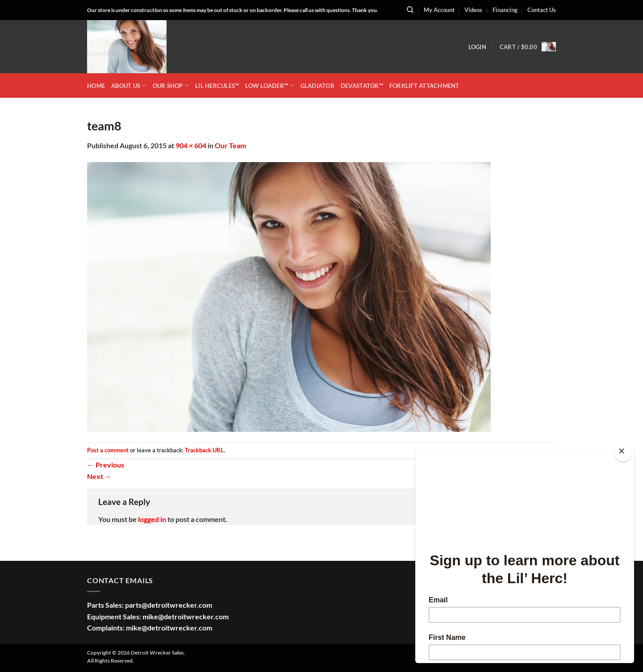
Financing (505, 10)
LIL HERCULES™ (217, 86)
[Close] (623, 453)
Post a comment (108, 450)
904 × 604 (191, 145)
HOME (96, 86)
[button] (477, 47)
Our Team (230, 145)
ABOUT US (129, 86)
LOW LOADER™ (269, 86)
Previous (106, 465)
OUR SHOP (171, 86)
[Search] (410, 10)
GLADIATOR (317, 86)
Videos (473, 10)
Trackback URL (204, 450)
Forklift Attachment (424, 86)
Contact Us (542, 10)
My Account (439, 10)
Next (99, 476)
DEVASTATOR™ (362, 86)
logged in (152, 519)
